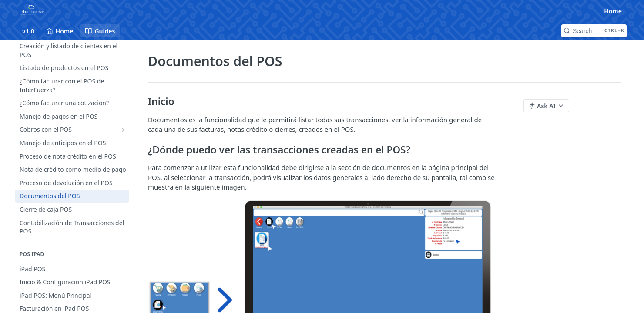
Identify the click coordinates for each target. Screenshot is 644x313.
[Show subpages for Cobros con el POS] (123, 130)
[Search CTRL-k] (594, 31)
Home (613, 11)
